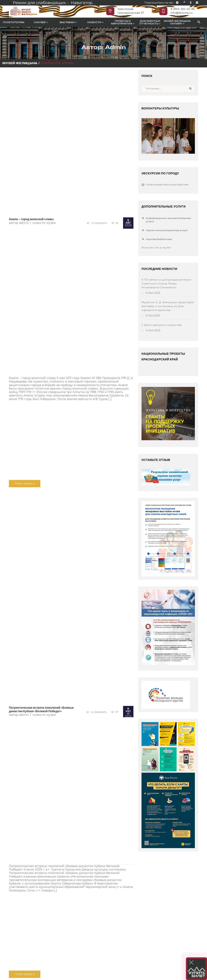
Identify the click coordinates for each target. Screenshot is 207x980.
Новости (95, 22)
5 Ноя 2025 (151, 316)
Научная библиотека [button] (157, 239)
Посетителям (14, 22)
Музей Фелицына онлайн (177, 22)
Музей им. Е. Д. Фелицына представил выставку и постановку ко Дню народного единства (168, 306)
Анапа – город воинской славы (31, 219)
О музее (41, 22)
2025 (128, 223)
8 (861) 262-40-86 (183, 9)
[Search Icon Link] (199, 22)
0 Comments (99, 223)
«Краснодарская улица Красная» (167, 184)
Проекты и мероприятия (123, 22)
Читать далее (25, 483)
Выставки (68, 22)
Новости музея (44, 223)
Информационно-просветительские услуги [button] (166, 220)
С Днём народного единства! (162, 325)
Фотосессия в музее (156, 248)
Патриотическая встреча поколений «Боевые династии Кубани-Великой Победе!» (41, 709)
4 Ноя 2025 (151, 330)
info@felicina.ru (182, 13)
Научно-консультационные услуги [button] (165, 230)
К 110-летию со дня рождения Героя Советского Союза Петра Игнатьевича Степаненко (166, 284)
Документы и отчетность (150, 22)
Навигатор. (82, 3)
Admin (24, 223)
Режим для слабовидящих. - (39, 3)
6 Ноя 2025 (151, 293)
